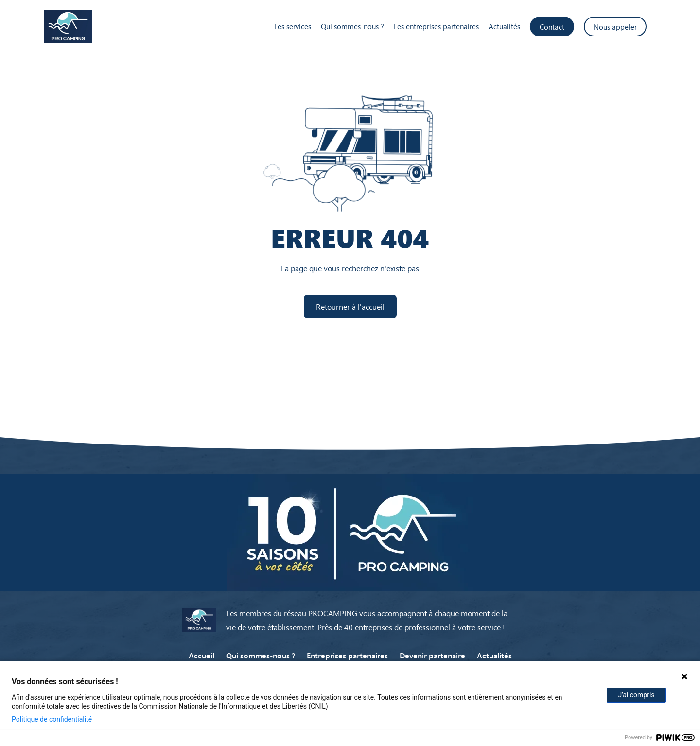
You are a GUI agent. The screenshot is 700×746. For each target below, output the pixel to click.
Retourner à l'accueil (350, 306)
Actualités (504, 26)
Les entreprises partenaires (436, 26)
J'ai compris (636, 695)
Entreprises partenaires (347, 655)
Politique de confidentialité (52, 719)
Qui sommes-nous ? (352, 26)
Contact (552, 27)
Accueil (201, 655)
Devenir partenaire (432, 655)
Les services (293, 26)
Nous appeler (615, 27)
